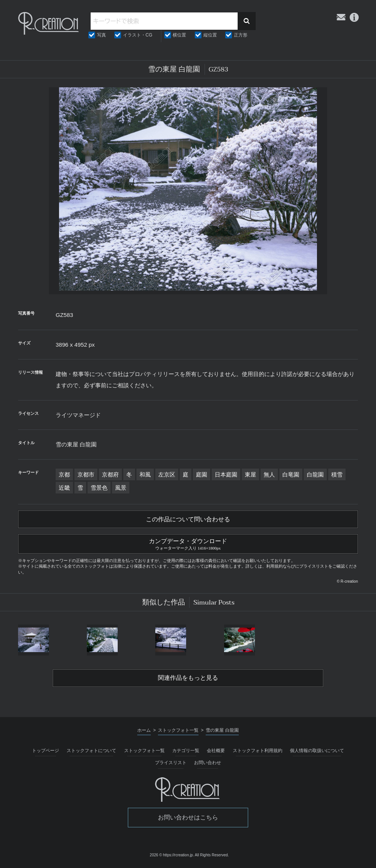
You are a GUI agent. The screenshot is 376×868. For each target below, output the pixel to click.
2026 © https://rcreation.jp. (172, 855)
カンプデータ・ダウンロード (188, 543)
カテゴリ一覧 (186, 751)
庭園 (202, 474)
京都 (64, 474)
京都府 (110, 474)
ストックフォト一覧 (144, 751)
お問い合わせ (208, 763)
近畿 (64, 488)
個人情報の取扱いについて (317, 751)
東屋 (250, 474)
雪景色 (99, 488)
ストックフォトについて (91, 751)
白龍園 (315, 474)
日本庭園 (226, 474)
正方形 (241, 35)
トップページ (45, 751)
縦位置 (210, 35)
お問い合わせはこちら (188, 817)
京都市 (86, 474)
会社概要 (216, 751)
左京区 (167, 474)
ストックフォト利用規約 (258, 751)
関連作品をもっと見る (188, 678)
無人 (269, 474)
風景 (121, 488)
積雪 (337, 474)
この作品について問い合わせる (188, 519)
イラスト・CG (138, 35)
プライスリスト (171, 763)
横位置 (179, 35)
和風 (145, 474)
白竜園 (291, 474)
